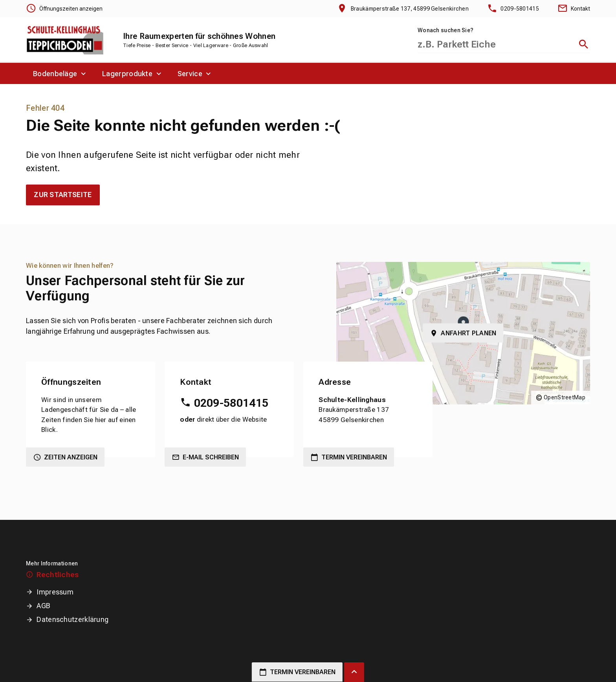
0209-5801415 (231, 403)
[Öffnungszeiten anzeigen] (64, 9)
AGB (43, 606)
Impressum (55, 592)
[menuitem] (60, 73)
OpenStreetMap (565, 397)
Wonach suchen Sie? (445, 30)
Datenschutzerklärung (72, 619)
